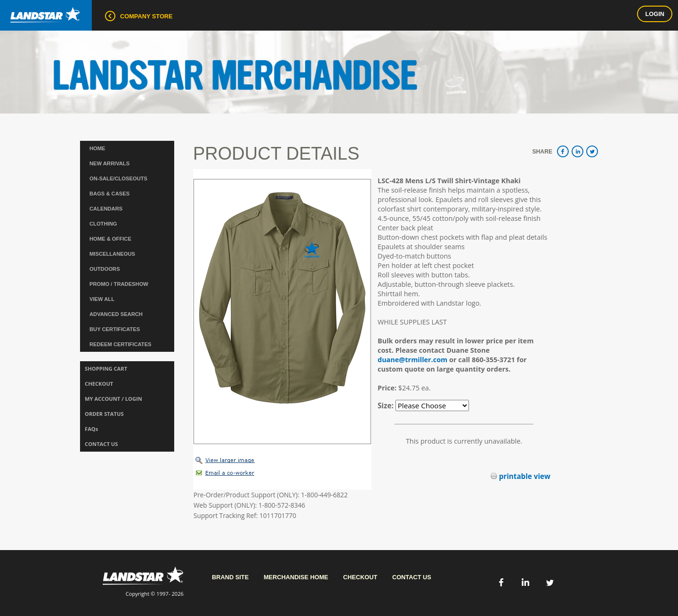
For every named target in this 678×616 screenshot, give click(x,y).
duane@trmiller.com (412, 360)
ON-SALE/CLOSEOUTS (118, 178)
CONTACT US (101, 444)
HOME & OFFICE (110, 239)
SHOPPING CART (106, 369)
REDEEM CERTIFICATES (121, 344)
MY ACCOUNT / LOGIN (113, 399)
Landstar (40, 11)
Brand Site (230, 577)
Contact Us (412, 577)
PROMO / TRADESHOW (119, 284)
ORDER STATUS (104, 414)
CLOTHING (103, 224)
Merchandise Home (296, 577)
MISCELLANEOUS (112, 254)
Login (655, 14)
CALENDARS (106, 209)
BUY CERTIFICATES (115, 329)
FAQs (91, 429)
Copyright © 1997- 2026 (143, 582)
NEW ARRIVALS (109, 163)
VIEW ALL (102, 299)
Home (97, 148)
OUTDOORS (105, 269)
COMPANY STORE (139, 16)
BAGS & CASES (109, 194)
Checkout (360, 577)
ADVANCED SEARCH (116, 314)
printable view (521, 476)
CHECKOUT (99, 384)
